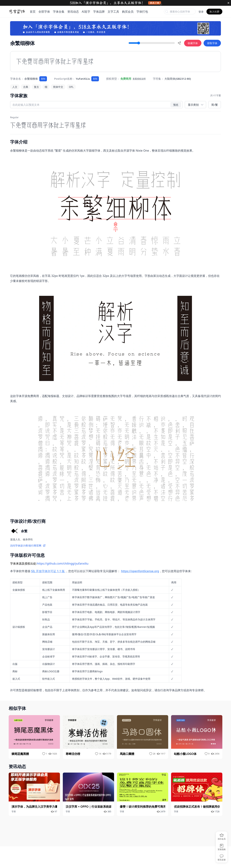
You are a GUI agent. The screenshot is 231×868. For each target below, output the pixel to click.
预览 (176, 105)
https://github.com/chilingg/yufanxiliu (63, 563)
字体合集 (59, 12)
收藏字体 (193, 43)
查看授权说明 (139, 79)
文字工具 (113, 12)
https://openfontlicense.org (140, 571)
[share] (179, 43)
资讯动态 (73, 12)
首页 (33, 12)
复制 (43, 79)
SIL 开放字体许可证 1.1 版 (48, 571)
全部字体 (44, 12)
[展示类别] (195, 105)
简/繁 (215, 105)
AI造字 (86, 12)
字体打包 (142, 12)
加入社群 (214, 11)
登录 (201, 12)
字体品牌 (99, 12)
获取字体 (212, 43)
